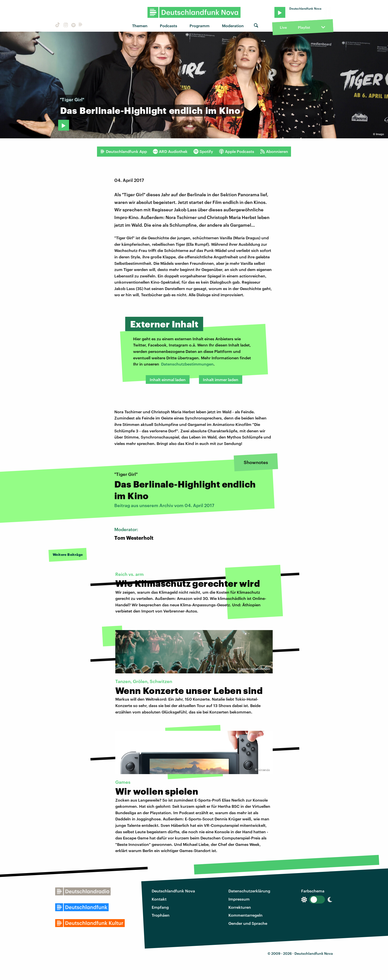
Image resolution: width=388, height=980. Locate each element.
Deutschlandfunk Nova (173, 891)
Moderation (233, 26)
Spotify (203, 151)
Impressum (239, 899)
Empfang (160, 907)
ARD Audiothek (170, 151)
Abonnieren (274, 151)
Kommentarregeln (245, 915)
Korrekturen (240, 907)
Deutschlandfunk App (123, 151)
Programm (200, 26)
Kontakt (159, 899)
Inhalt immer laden (221, 380)
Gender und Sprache (248, 923)
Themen (140, 26)
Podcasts (169, 26)
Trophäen (161, 915)
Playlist (304, 27)
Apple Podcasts (237, 151)
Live (283, 27)
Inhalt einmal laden (168, 380)
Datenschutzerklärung (249, 891)
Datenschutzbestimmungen (187, 364)
